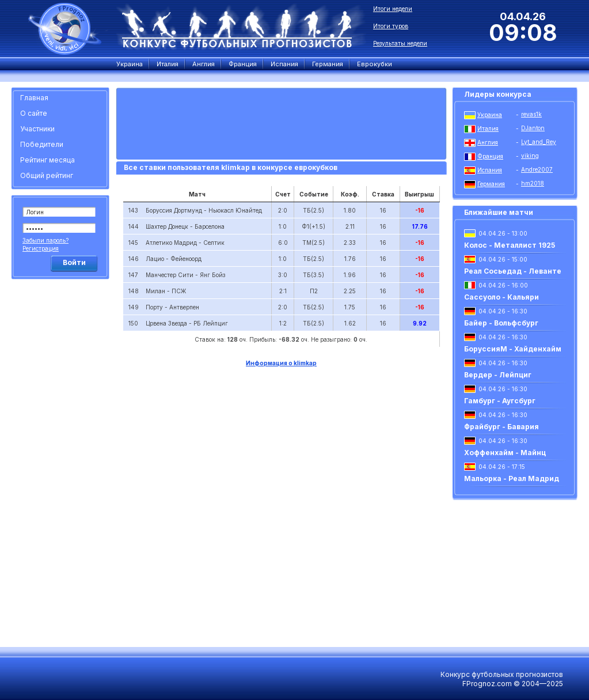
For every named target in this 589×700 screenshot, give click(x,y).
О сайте (34, 113)
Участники (37, 129)
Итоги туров (391, 26)
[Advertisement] (62, 458)
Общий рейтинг (47, 175)
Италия (488, 128)
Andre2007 (537, 169)
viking (530, 156)
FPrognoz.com (487, 684)
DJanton (533, 128)
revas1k (531, 114)
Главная (34, 98)
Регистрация (41, 248)
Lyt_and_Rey (539, 142)
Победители (42, 144)
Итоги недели (393, 9)
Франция (490, 156)
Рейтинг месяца (48, 160)
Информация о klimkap (281, 363)
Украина (490, 115)
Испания (490, 170)
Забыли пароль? (45, 240)
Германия (491, 184)
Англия (488, 142)
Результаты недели (400, 43)
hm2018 (533, 183)
